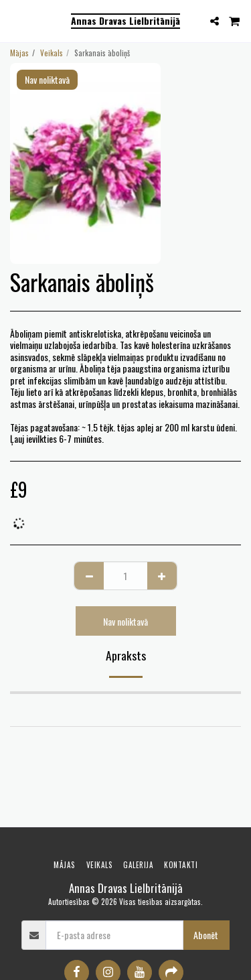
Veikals (52, 53)
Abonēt (206, 935)
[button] (15, 21)
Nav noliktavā (125, 621)
